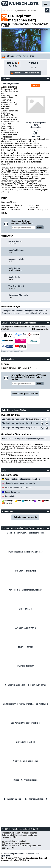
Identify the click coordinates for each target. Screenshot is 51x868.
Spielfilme (6, 856)
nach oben (7, 854)
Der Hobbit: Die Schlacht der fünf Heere (26, 590)
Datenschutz (7, 835)
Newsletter (7, 837)
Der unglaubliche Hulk (26, 742)
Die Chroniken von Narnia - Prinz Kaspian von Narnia (26, 704)
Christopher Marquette (18, 295)
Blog (15, 837)
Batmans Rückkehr (26, 666)
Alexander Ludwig (16, 259)
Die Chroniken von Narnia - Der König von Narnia (26, 685)
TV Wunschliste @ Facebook (14, 841)
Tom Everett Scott (16, 286)
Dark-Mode (9, 848)
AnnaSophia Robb (16, 250)
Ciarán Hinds (14, 277)
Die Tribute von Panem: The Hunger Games (26, 533)
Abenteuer (6, 84)
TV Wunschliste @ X (11, 846)
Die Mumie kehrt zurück (26, 571)
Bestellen (36, 137)
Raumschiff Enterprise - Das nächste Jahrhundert (26, 799)
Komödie (15, 84)
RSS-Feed (25, 846)
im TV (18, 56)
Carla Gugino (14, 268)
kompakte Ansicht (40, 329)
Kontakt (17, 833)
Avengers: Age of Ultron (26, 628)
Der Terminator (26, 609)
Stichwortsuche (32, 854)
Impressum (7, 833)
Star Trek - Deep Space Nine (26, 761)
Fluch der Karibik (26, 647)
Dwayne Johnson (16, 241)
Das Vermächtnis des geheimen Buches (26, 552)
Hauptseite (19, 854)
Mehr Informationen (34, 456)
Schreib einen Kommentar (26, 517)
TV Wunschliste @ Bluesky (17, 843)
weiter (40, 227)
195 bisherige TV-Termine (26, 394)
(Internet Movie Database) (18, 488)
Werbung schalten (29, 833)
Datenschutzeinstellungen (26, 835)
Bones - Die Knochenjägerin (26, 780)
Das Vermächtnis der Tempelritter (26, 723)
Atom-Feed (36, 846)
